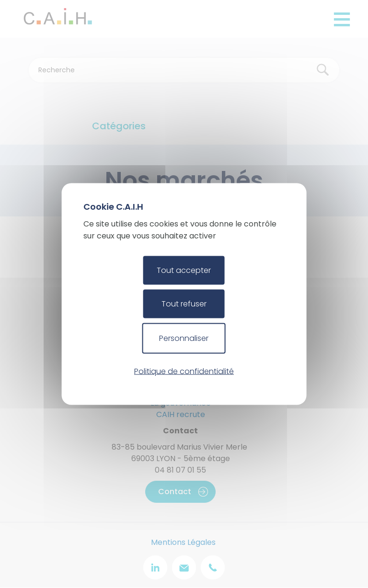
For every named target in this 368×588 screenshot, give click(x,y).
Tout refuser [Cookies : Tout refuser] (184, 304)
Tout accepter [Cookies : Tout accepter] (184, 270)
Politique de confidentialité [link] (184, 371)
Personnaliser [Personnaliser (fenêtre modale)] (184, 338)
